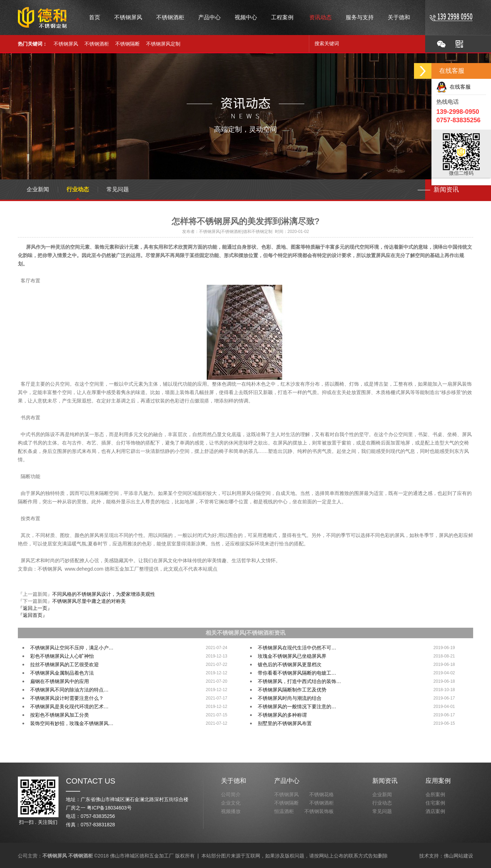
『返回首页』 (33, 615)
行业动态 (78, 189)
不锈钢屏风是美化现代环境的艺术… (69, 707)
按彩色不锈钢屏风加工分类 (60, 715)
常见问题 (118, 189)
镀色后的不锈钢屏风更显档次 (290, 664)
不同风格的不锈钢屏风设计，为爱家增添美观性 (104, 594)
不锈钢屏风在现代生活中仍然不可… (297, 648)
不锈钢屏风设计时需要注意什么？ (67, 698)
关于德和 (234, 781)
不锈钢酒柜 (97, 44)
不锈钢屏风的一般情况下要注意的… (297, 707)
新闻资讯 (385, 781)
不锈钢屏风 (66, 44)
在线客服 (454, 87)
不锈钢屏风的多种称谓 (282, 715)
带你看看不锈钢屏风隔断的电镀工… (297, 673)
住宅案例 (435, 803)
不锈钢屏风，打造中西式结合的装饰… (299, 681)
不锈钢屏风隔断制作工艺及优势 (292, 690)
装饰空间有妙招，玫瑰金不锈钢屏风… (72, 723)
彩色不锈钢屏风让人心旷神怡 (62, 656)
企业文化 (231, 803)
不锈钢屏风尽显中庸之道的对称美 (89, 601)
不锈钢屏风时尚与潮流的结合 (290, 698)
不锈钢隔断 (127, 44)
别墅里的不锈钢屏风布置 (285, 723)
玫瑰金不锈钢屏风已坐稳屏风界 (292, 656)
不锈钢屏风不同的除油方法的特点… (69, 690)
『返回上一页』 (35, 608)
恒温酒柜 (284, 811)
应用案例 (438, 781)
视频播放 (231, 811)
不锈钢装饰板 (319, 811)
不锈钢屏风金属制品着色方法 (62, 673)
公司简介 (231, 794)
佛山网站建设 (458, 856)
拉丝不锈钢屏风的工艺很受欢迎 (64, 664)
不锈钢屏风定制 (163, 44)
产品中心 (287, 781)
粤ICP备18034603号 (109, 808)
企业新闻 (38, 189)
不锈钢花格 (321, 794)
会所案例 (435, 794)
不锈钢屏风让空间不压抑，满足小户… (72, 648)
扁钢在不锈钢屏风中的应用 (60, 681)
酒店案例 (435, 811)
